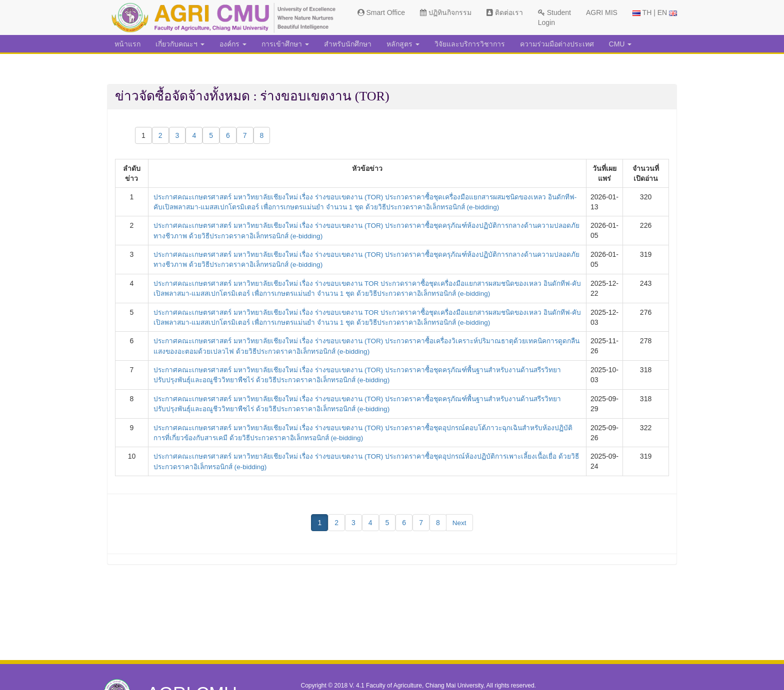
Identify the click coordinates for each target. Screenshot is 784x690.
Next (459, 519)
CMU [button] (620, 44)
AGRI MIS (602, 12)
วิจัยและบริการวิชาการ (470, 44)
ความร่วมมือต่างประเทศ (557, 44)
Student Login (554, 17)
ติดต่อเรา (505, 12)
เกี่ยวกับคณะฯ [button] (180, 44)
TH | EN (655, 12)
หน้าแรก (127, 44)
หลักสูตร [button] (403, 44)
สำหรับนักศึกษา (348, 44)
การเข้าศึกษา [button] (285, 44)
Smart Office (381, 12)
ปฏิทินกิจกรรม (446, 12)
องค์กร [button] (233, 44)
